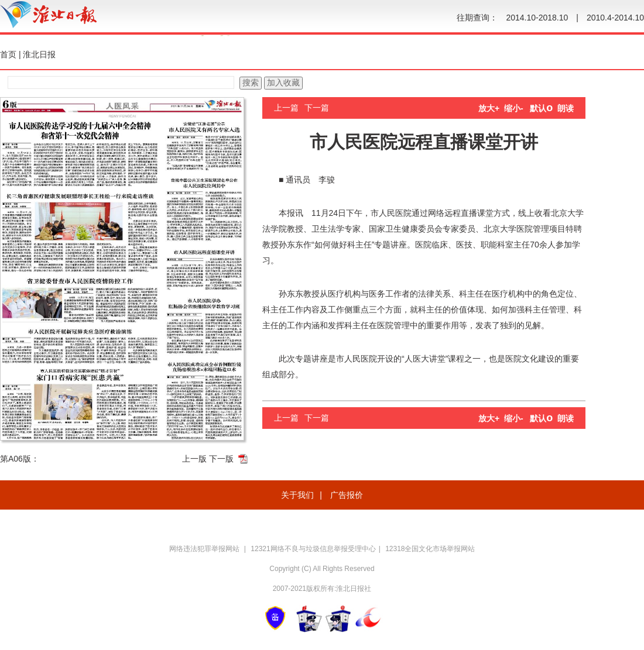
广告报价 (347, 495)
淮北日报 (39, 54)
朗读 (566, 108)
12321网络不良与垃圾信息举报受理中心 (313, 549)
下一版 (221, 459)
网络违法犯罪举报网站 (205, 549)
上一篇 (286, 108)
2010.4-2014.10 (615, 18)
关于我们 (297, 495)
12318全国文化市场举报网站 (430, 549)
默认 (541, 108)
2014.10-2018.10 (537, 18)
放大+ (489, 108)
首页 (8, 54)
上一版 (194, 459)
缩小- (514, 108)
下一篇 (317, 108)
